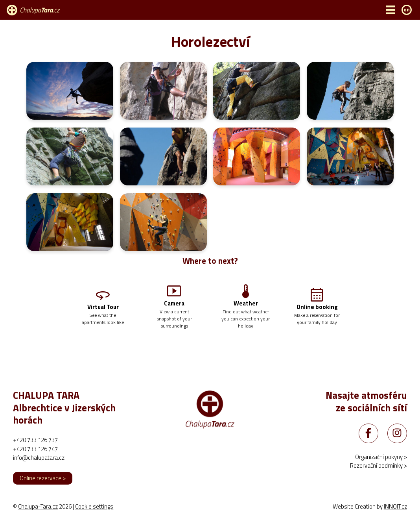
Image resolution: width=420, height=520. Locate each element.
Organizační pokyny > (381, 457)
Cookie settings (94, 507)
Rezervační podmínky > (379, 466)
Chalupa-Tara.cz (38, 507)
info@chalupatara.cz (39, 458)
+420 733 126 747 (35, 449)
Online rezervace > (43, 478)
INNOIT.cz (395, 507)
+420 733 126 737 (35, 441)
